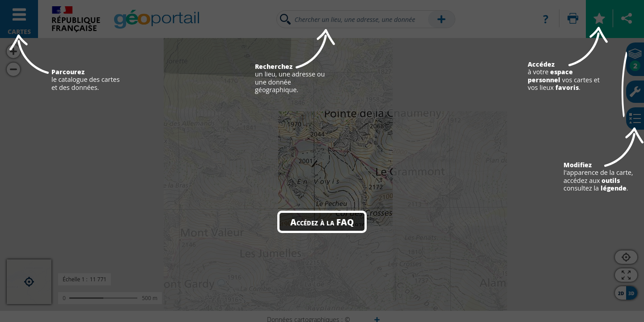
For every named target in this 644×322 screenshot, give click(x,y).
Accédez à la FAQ (322, 222)
